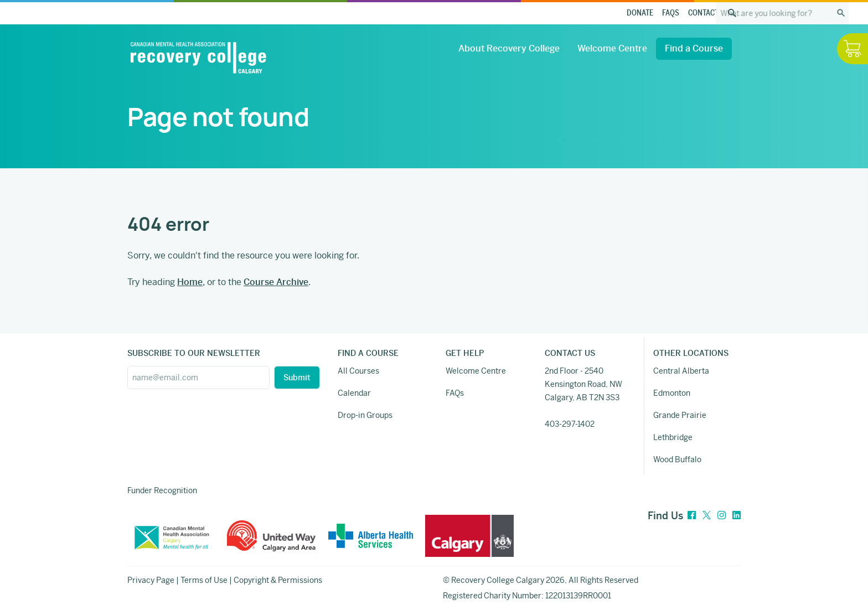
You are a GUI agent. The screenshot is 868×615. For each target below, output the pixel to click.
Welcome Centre (612, 48)
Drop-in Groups (365, 415)
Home (190, 282)
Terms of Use (204, 580)
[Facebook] (692, 516)
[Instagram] (722, 516)
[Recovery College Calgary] (198, 58)
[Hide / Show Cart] (852, 49)
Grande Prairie (680, 415)
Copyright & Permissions (278, 580)
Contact (703, 13)
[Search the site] (732, 13)
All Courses (358, 371)
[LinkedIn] (737, 516)
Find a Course (694, 48)
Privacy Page (151, 580)
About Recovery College (509, 48)
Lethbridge (673, 437)
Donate (640, 13)
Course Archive (276, 282)
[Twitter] (707, 516)
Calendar (354, 393)
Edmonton (672, 393)
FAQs (671, 13)
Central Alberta (681, 371)
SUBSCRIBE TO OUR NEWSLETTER (194, 353)
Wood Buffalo (677, 459)
